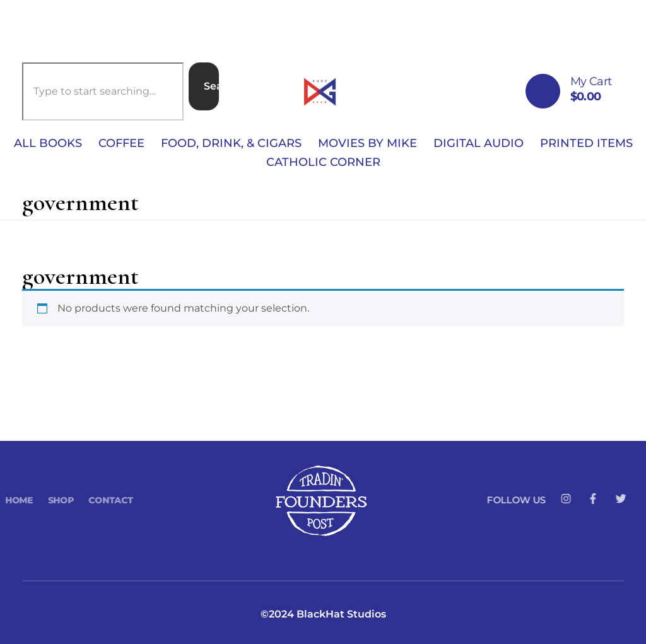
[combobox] (103, 91)
